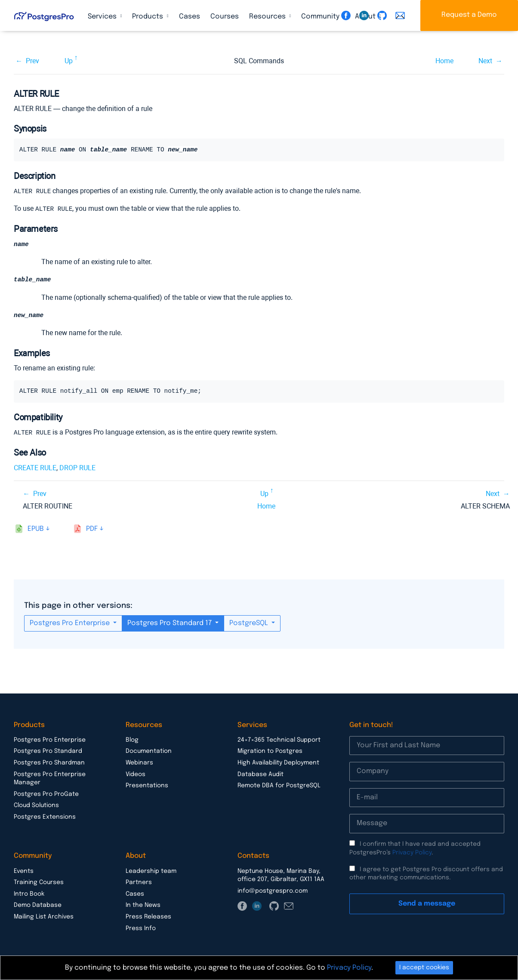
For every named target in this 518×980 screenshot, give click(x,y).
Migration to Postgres (270, 751)
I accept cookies (424, 968)
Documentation (149, 751)
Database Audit (261, 774)
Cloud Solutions (36, 805)
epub (36, 529)
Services (103, 17)
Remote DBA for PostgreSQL (279, 786)
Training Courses (39, 882)
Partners (139, 882)
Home (444, 61)
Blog (132, 740)
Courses (225, 17)
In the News (143, 905)
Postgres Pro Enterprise (71, 623)
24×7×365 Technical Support (279, 740)
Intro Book (29, 894)
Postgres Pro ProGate (46, 794)
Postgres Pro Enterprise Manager (50, 779)
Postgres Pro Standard (48, 751)
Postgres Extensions (45, 817)
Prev (32, 61)
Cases (190, 17)
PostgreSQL (250, 623)
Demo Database (38, 905)
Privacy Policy (412, 853)
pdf (92, 529)
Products (148, 17)
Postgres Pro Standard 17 (170, 623)
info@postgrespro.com (273, 891)
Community (321, 17)
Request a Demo (469, 15)
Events (24, 871)
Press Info (141, 928)
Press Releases (148, 917)
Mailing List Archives (44, 917)
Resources (268, 17)
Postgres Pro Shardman (49, 763)
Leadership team (151, 871)
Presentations (147, 786)
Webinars (139, 763)
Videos (136, 774)
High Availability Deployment (278, 763)
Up (69, 61)
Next (485, 61)
